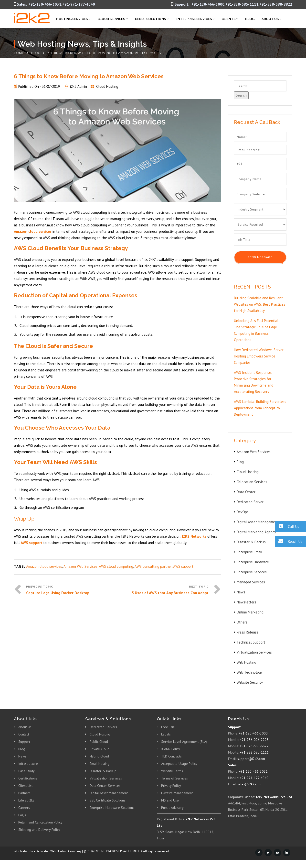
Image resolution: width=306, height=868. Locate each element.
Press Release (248, 632)
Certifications (28, 778)
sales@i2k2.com (249, 784)
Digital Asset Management (258, 522)
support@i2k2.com (251, 759)
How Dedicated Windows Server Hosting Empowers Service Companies (259, 356)
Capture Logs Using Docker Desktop (58, 593)
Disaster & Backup (251, 542)
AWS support (183, 566)
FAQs (22, 815)
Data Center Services (105, 786)
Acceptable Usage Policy (179, 764)
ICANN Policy (171, 749)
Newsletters (246, 602)
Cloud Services (111, 19)
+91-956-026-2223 (254, 740)
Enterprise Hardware (253, 562)
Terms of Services (174, 778)
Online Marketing (250, 612)
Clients (228, 19)
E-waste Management (177, 793)
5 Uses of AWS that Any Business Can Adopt (170, 593)
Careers (24, 808)
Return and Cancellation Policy (40, 822)
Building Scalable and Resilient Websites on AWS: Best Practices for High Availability (260, 304)
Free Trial (168, 727)
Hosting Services (72, 19)
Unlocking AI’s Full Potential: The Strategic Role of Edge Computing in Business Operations (257, 330)
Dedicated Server (250, 502)
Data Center (246, 492)
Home (19, 53)
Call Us (287, 526)
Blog (250, 19)
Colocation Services (252, 482)
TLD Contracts (171, 756)
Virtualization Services (254, 652)
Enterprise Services (194, 19)
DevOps (243, 512)
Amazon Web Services (80, 566)
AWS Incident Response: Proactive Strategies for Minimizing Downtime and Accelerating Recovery (254, 382)
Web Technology (250, 672)
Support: (182, 4)
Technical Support (251, 642)
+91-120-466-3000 (208, 4)
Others (242, 622)
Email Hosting (100, 764)
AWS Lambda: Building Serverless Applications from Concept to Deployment (260, 408)
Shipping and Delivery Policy (39, 830)
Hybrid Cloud (99, 756)
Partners (24, 793)
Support (24, 742)
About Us (270, 19)
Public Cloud (99, 742)
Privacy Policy (171, 786)
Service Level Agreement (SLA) (184, 742)
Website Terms (172, 771)
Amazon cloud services (44, 566)
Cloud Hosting (107, 86)
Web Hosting (246, 662)
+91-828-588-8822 (276, 4)
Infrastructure (28, 764)
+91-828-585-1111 (242, 4)
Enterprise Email (249, 552)
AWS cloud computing (116, 566)
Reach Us (289, 541)
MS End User (171, 800)
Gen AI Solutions (150, 19)
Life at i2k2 (26, 800)
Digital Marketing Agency (256, 532)
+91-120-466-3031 (45, 4)
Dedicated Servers (103, 727)
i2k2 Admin (79, 86)
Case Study (26, 771)
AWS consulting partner (153, 566)
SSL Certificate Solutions (107, 800)
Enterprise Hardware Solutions (112, 808)
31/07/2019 (51, 86)
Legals (166, 734)
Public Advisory (172, 808)
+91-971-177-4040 (79, 4)
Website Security (250, 682)
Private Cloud (100, 749)
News (241, 592)
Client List (25, 786)
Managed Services (251, 582)
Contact (24, 734)
